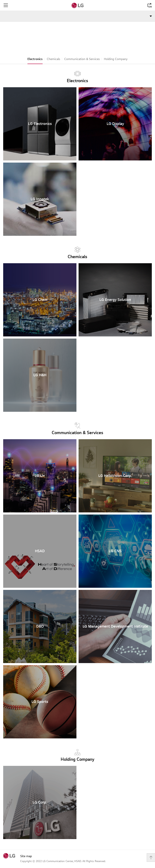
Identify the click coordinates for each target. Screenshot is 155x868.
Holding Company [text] (77, 755)
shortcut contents (0, 0)
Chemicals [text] (77, 253)
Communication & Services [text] (77, 429)
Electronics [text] (77, 77)
